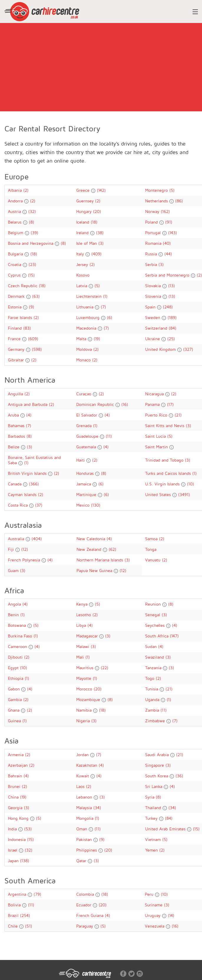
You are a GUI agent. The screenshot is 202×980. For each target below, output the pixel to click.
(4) (29, 415)
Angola (15, 604)
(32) (32, 211)
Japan (14, 861)
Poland (152, 222)
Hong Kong (19, 818)
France (15, 339)
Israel (13, 850)
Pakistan (85, 839)
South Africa (158, 636)
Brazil (14, 915)
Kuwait (83, 776)
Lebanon (85, 797)
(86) (179, 201)
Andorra (16, 201)
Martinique (87, 494)
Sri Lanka (154, 786)
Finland (16, 328)
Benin (14, 615)
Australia (17, 539)
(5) (172, 190)
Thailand (154, 808)
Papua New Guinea (95, 570)
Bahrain (16, 776)
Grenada (85, 425)
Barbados (17, 436)
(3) (101, 243)
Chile (14, 926)
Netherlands (157, 201)
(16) (125, 404)
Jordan (83, 755)
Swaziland (155, 657)
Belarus (15, 222)
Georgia (16, 808)
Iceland (83, 222)
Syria (150, 797)
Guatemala (87, 447)
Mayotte (85, 678)
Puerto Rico (157, 415)
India (13, 829)
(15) (31, 275)
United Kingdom (161, 349)
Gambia (16, 699)
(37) (39, 505)
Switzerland (157, 328)
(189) (172, 317)
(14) (171, 915)
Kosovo (83, 275)
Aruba (14, 415)
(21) (178, 415)
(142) (101, 190)
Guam (14, 570)
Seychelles (156, 625)
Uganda (153, 699)
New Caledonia (92, 539)
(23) (32, 264)
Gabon (15, 689)
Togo (150, 678)
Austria (15, 211)
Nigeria (84, 721)
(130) (96, 505)
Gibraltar (17, 360)
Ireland (83, 233)
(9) (32, 307)
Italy (81, 254)
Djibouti (16, 657)
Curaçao (85, 394)
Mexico (84, 505)
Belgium (16, 233)
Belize (14, 447)
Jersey (83, 264)
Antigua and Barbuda (28, 404)
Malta (82, 339)
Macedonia (87, 328)
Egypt (14, 668)
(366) (34, 484)
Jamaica (84, 484)
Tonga (151, 549)
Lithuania (86, 307)
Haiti (81, 460)
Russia (152, 254)
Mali (81, 657)
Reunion (154, 604)
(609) (33, 339)
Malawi (83, 646)
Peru (150, 894)
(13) (172, 286)
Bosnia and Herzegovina (31, 243)
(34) (97, 808)
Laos (81, 786)
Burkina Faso (21, 636)
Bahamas (17, 425)
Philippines (87, 850)
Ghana (14, 710)
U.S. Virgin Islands (163, 484)
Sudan (152, 646)
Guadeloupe (88, 436)
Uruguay (153, 915)
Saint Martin (157, 447)
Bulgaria (16, 254)
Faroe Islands (21, 317)
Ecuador (85, 905)
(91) (169, 222)
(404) (37, 539)
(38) (100, 233)
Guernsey (86, 201)
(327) (188, 349)
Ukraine (153, 339)
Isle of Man (87, 243)
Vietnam (154, 839)
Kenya (83, 604)
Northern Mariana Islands (101, 560)
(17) (170, 404)
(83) (27, 328)
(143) (173, 233)
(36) (179, 776)
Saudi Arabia (158, 755)
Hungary (85, 211)
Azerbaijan (19, 765)
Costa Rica (19, 505)
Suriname (154, 905)
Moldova (85, 349)
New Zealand (90, 549)
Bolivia (15, 905)
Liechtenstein (90, 296)
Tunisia (152, 689)
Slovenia (154, 296)
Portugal (154, 233)
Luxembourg (89, 317)
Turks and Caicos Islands (169, 473)
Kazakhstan (87, 765)
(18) (94, 222)
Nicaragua (155, 394)
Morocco (85, 689)
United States (159, 494)
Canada (15, 484)
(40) (167, 243)
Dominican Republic (96, 404)
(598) (37, 349)
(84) (173, 328)
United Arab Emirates (166, 829)
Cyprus (15, 275)
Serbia (152, 264)
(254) (25, 915)
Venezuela (155, 926)
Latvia (82, 286)
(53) (28, 829)
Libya (82, 625)
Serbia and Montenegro (168, 275)
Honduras (86, 473)
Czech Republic (23, 286)
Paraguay (85, 926)
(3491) (184, 494)
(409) (96, 254)
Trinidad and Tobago (165, 460)
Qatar (82, 861)
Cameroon (18, 646)
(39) (34, 233)
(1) (105, 296)
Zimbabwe (156, 721)
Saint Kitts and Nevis (165, 425)
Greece (84, 190)
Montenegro (157, 190)
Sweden (153, 317)
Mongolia (86, 818)
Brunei (15, 786)
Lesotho (84, 615)
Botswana (18, 625)
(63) (36, 296)
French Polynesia (25, 560)
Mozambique (89, 699)
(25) (171, 339)
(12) (25, 549)
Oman (82, 829)
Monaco (84, 360)
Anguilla (16, 394)
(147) (174, 636)
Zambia (153, 710)
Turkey (152, 818)
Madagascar (88, 636)
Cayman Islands (23, 494)
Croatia (15, 264)
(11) (109, 436)
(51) (29, 926)
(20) (97, 211)
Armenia (16, 755)
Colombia (86, 894)
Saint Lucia (156, 436)
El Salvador (87, 415)
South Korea (157, 776)
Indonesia (18, 839)
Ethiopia (16, 678)
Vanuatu (154, 560)
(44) (168, 254)
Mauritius (86, 668)
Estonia (15, 307)
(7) (103, 307)
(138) (25, 861)
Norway (153, 211)
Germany (17, 349)
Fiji (12, 549)
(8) (32, 222)
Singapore (155, 765)
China (14, 797)
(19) (97, 339)
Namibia (85, 710)
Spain (151, 307)
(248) (168, 307)
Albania (16, 190)
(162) (165, 211)
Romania (154, 243)
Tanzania (154, 668)
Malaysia (85, 808)
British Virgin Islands (28, 473)
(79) (37, 894)
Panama (153, 404)
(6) (110, 317)
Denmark (17, 296)
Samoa (152, 539)
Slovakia (154, 286)
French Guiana (91, 915)
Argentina (18, 894)
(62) (112, 549)
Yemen (152, 850)
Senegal (153, 615)
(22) (105, 668)
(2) (26, 190)
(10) (191, 484)
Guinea (15, 721)
